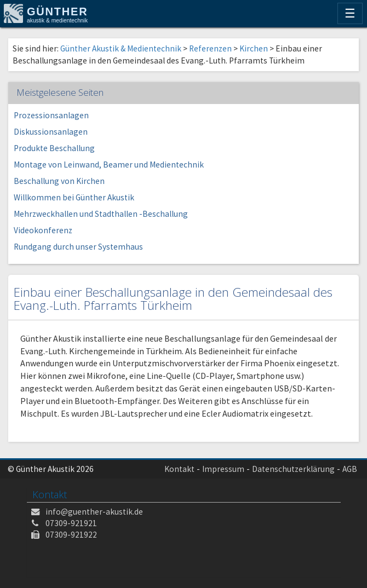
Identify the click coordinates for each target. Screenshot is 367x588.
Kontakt (179, 469)
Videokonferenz (43, 230)
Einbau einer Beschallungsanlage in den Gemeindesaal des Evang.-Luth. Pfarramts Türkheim (173, 299)
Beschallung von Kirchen (59, 181)
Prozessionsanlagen (51, 115)
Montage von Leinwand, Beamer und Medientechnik (109, 165)
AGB (350, 469)
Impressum (223, 469)
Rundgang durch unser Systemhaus (78, 247)
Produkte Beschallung (54, 148)
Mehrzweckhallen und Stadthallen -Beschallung (101, 214)
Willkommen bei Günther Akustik (74, 197)
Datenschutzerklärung (293, 469)
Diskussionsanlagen (51, 132)
